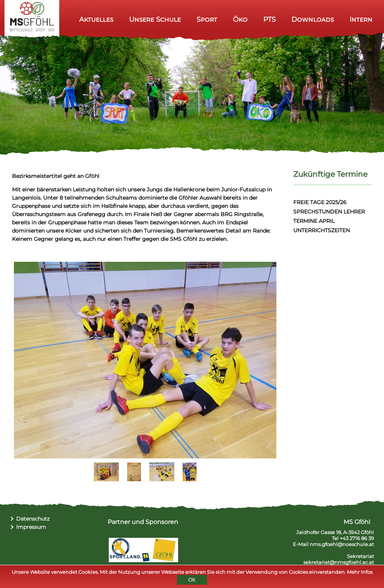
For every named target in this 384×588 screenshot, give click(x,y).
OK (192, 581)
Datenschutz (33, 519)
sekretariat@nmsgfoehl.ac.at (339, 562)
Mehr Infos (360, 573)
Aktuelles (96, 19)
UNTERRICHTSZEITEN (322, 230)
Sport (207, 19)
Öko (240, 19)
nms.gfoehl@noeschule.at (342, 544)
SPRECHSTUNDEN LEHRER (329, 212)
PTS (269, 19)
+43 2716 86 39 (357, 538)
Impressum (31, 527)
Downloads (313, 19)
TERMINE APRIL (314, 221)
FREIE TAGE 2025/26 (320, 202)
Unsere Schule (155, 19)
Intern (361, 19)
